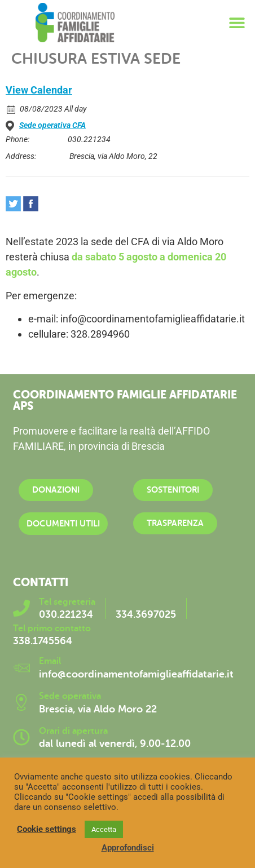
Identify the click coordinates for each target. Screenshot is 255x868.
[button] (237, 23)
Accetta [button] (104, 829)
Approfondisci (128, 848)
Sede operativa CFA (52, 125)
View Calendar (39, 90)
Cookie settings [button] (47, 829)
